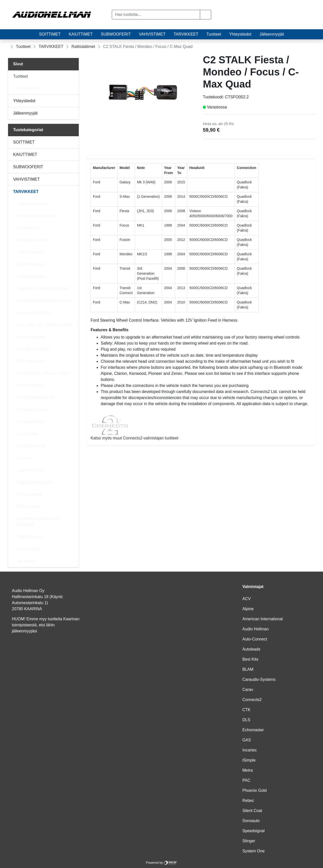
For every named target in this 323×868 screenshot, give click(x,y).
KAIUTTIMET (81, 34)
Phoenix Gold (255, 790)
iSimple (249, 760)
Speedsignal (254, 831)
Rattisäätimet (83, 47)
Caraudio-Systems (259, 679)
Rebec (248, 801)
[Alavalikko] (73, 76)
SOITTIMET (50, 34)
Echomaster (253, 730)
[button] (206, 15)
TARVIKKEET (186, 34)
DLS (246, 720)
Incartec (250, 750)
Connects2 (252, 700)
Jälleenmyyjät (272, 34)
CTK (247, 710)
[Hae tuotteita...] (156, 15)
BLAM (248, 669)
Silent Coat (252, 811)
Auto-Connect (255, 639)
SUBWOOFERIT (116, 34)
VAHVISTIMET (152, 34)
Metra (248, 770)
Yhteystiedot (240, 34)
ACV (247, 599)
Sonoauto (251, 821)
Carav (248, 690)
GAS (247, 740)
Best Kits (250, 659)
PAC (247, 780)
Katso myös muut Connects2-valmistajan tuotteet (201, 428)
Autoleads (251, 649)
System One (254, 851)
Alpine (248, 609)
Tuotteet (214, 34)
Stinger (249, 841)
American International (263, 619)
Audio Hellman (256, 629)
